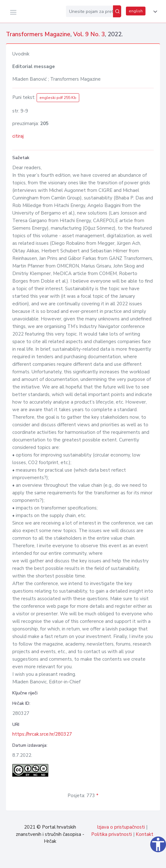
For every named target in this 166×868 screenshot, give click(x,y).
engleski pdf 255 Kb (58, 98)
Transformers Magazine (38, 34)
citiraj (18, 136)
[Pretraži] (117, 11)
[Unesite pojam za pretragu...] (89, 11)
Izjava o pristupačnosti (121, 827)
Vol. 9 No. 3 (89, 34)
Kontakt (145, 834)
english (136, 11)
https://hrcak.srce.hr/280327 (42, 734)
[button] (154, 12)
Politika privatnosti (112, 834)
